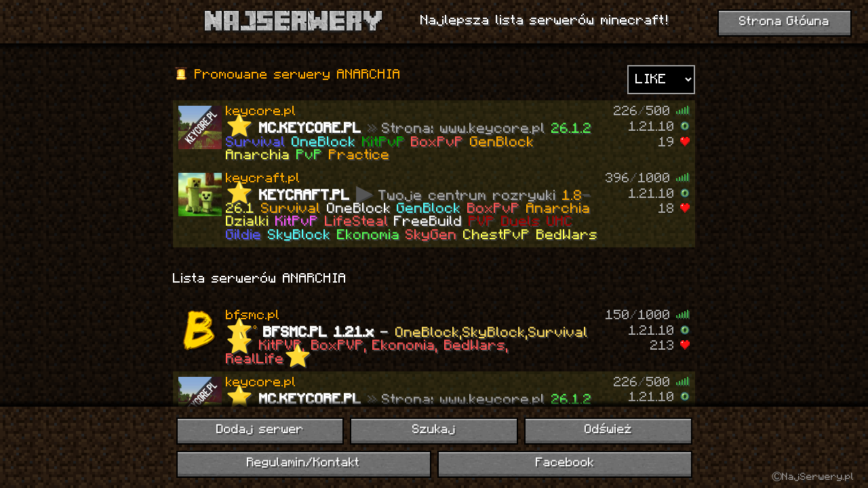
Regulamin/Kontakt (303, 463)
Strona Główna (785, 22)
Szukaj (434, 430)
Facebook (565, 463)
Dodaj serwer (260, 430)
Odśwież (608, 430)
